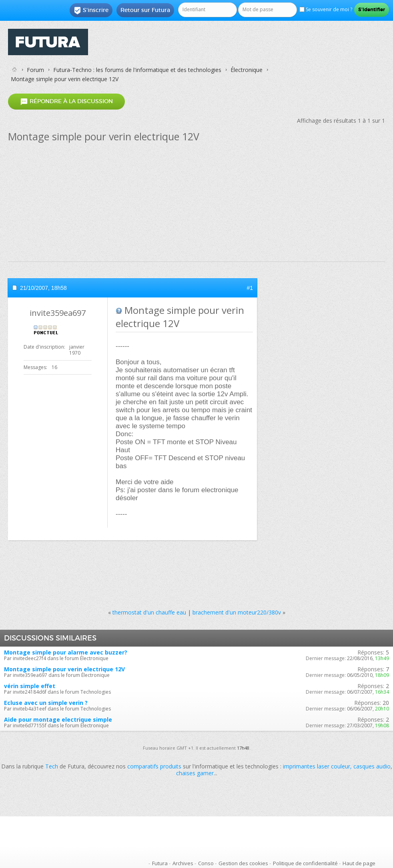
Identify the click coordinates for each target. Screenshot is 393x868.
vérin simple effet (30, 686)
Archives (183, 863)
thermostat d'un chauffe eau (149, 612)
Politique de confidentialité (305, 863)
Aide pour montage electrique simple (58, 719)
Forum (35, 70)
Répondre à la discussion (66, 102)
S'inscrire (91, 10)
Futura (160, 863)
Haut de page (359, 863)
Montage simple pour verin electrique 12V (64, 669)
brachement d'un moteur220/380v (237, 612)
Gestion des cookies (243, 863)
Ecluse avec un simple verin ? (46, 703)
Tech (52, 766)
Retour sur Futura (145, 10)
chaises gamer (195, 773)
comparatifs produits (154, 766)
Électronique (247, 70)
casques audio (372, 766)
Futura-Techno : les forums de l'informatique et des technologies (137, 70)
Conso (206, 863)
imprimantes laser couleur (317, 766)
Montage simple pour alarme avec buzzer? (66, 652)
